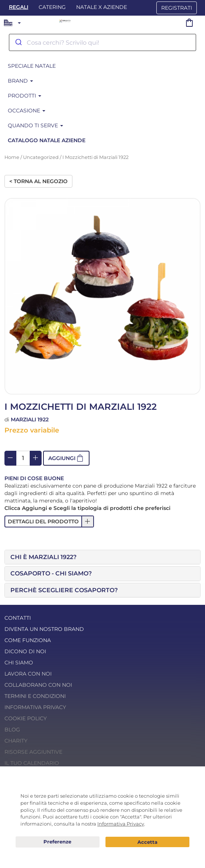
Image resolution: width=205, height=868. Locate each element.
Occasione (27, 111)
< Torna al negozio (38, 181)
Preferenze (58, 842)
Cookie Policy (26, 718)
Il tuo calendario (32, 763)
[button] (66, 458)
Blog (12, 730)
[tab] (102, 557)
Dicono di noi (25, 651)
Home (12, 157)
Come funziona (28, 640)
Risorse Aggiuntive (33, 752)
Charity (16, 741)
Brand (20, 81)
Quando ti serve (35, 125)
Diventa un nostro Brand (44, 629)
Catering (52, 7)
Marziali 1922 (30, 419)
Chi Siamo (19, 663)
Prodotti (25, 96)
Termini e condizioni (35, 696)
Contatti (18, 618)
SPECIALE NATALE (32, 66)
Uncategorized (41, 157)
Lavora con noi (28, 674)
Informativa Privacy (35, 707)
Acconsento (147, 842)
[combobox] (102, 42)
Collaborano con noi (38, 685)
